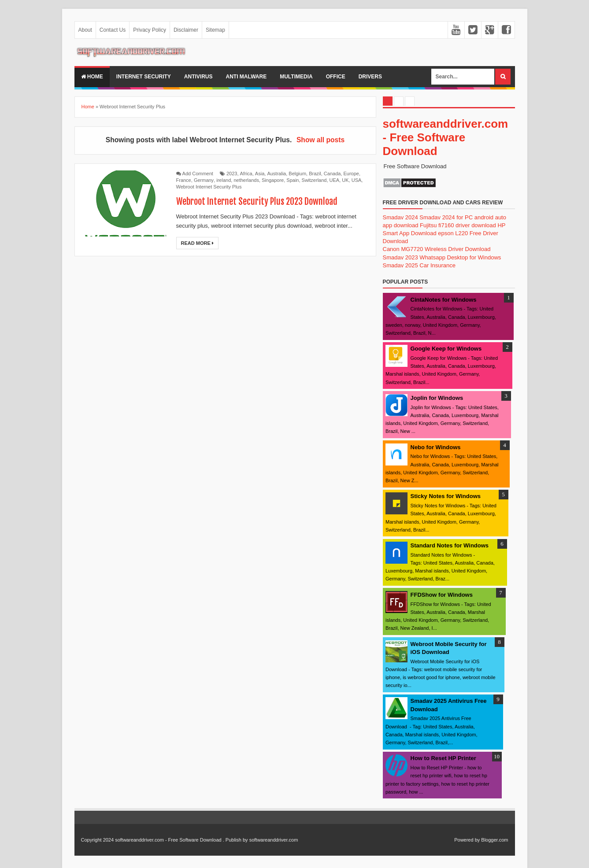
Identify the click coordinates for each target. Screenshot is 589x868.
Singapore (273, 180)
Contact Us (113, 30)
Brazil (315, 174)
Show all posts (320, 140)
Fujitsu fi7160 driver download (458, 225)
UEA (335, 180)
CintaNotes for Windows (444, 300)
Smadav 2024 (400, 217)
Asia (260, 174)
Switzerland (314, 180)
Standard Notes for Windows (450, 545)
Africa (246, 174)
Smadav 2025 (400, 265)
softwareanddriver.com (274, 840)
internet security (144, 77)
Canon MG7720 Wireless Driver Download (437, 249)
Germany (204, 180)
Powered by (467, 840)
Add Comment (198, 174)
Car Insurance (437, 265)
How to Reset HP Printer (443, 758)
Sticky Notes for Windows (446, 496)
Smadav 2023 (400, 257)
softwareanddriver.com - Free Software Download (446, 137)
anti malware (246, 77)
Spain (293, 180)
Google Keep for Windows (446, 349)
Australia (276, 174)
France (184, 180)
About (85, 30)
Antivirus (198, 77)
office (336, 77)
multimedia (296, 77)
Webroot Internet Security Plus (209, 187)
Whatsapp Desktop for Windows (460, 257)
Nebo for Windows (436, 447)
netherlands (246, 180)
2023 (232, 174)
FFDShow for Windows (442, 595)
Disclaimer (186, 30)
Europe (351, 174)
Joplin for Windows (437, 398)
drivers (370, 77)
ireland (224, 180)
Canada (332, 174)
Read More (197, 243)
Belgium (297, 174)
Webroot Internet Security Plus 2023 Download (257, 201)
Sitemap (215, 30)
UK (345, 180)
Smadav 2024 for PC (446, 217)
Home (92, 77)
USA (357, 180)
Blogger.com (495, 840)
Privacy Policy (150, 30)
